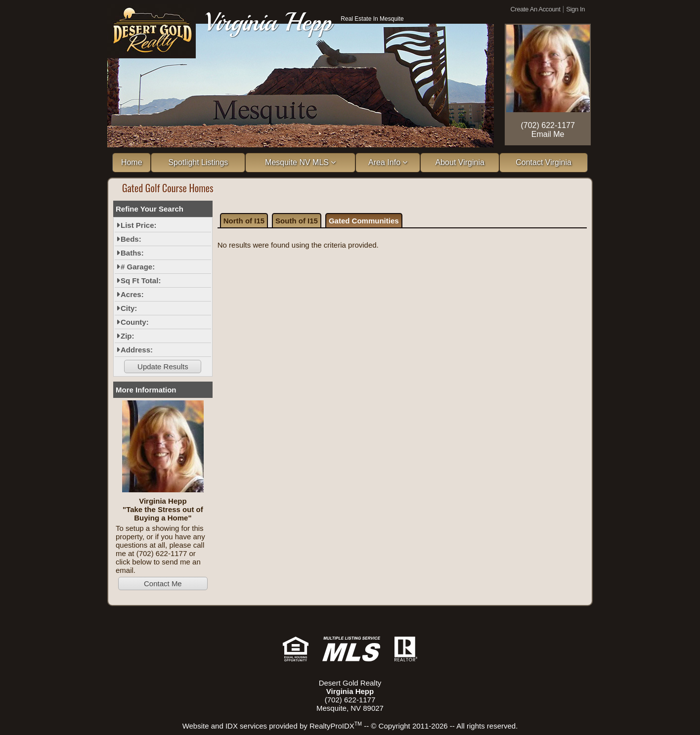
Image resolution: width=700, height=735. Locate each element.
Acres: (132, 294)
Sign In (575, 9)
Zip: (128, 336)
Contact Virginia (544, 162)
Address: (137, 350)
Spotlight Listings (198, 162)
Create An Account (536, 9)
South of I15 (297, 221)
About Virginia (460, 162)
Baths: (132, 253)
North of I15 (244, 221)
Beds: (131, 239)
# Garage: (138, 267)
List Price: (139, 225)
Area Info (388, 162)
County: (135, 322)
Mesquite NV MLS (300, 162)
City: (129, 308)
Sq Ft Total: (141, 281)
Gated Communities (364, 221)
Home (132, 162)
